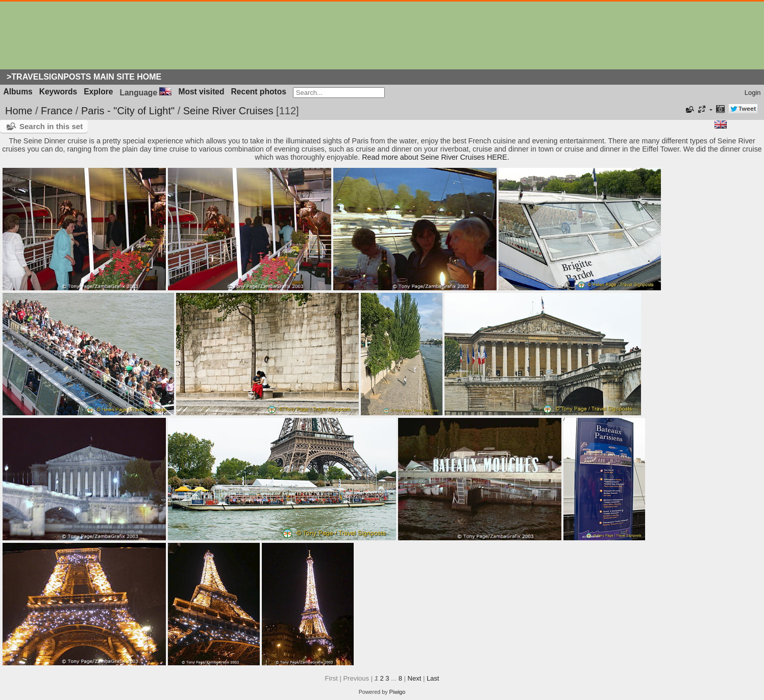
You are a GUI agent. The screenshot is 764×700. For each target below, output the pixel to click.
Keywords (58, 92)
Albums (18, 92)
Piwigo (398, 692)
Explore (98, 92)
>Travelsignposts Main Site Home (84, 77)
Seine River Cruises (228, 111)
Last (433, 678)
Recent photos (259, 92)
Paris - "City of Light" (128, 111)
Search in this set (51, 126)
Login (753, 93)
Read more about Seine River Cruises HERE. (435, 157)
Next (415, 678)
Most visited (201, 92)
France (57, 111)
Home (19, 111)
